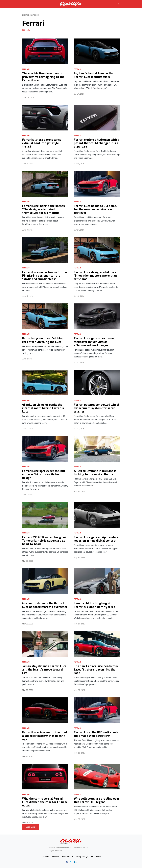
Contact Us (45, 857)
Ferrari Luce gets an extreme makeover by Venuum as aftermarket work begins (94, 342)
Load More (30, 827)
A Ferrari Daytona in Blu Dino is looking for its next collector (95, 473)
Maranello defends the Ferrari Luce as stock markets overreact (45, 605)
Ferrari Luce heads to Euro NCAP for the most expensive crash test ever (96, 209)
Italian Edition (96, 857)
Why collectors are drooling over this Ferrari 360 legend (97, 800)
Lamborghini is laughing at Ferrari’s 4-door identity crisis (94, 605)
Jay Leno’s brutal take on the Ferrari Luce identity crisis (94, 75)
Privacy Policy (67, 857)
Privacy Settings (82, 857)
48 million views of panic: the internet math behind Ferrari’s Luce (43, 408)
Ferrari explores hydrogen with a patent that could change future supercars (97, 143)
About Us (56, 857)
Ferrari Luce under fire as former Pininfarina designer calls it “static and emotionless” (45, 276)
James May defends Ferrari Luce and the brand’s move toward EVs (44, 670)
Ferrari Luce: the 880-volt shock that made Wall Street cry (96, 734)
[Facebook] (67, 862)
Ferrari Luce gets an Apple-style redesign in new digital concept (96, 539)
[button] (24, 4)
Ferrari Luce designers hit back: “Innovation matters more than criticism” (95, 276)
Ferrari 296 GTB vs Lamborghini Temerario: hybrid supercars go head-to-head (44, 541)
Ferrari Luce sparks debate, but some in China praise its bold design (44, 474)
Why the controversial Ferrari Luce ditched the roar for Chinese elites (45, 802)
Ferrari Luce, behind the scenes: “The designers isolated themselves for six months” (44, 209)
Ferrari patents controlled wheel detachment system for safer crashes (97, 408)
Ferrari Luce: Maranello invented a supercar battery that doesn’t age (44, 736)
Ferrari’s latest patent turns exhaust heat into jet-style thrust (42, 143)
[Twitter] (71, 862)
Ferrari (26, 69)
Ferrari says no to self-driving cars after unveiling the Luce (43, 340)
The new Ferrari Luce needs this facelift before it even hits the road (96, 670)
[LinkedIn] (75, 862)
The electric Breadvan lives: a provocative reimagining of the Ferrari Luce (43, 77)
